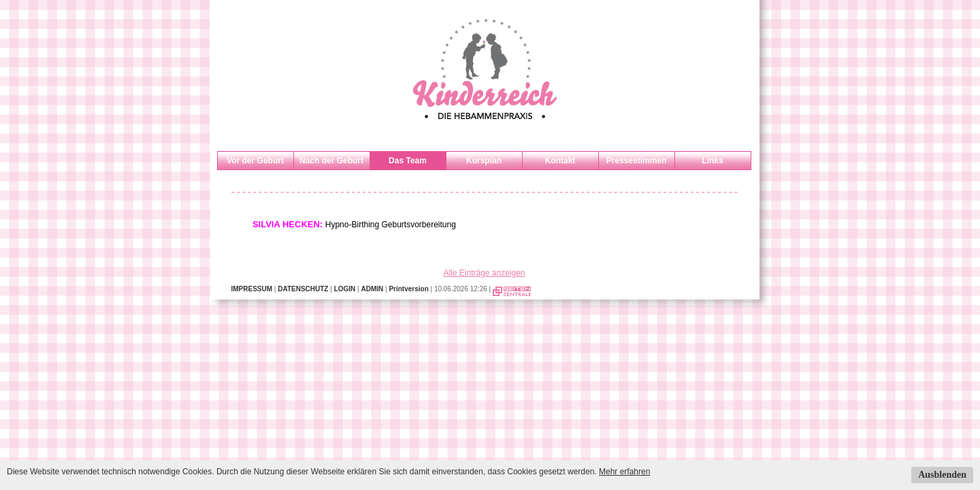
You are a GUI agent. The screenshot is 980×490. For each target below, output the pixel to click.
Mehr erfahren (624, 472)
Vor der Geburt (255, 161)
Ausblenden (942, 475)
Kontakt (560, 161)
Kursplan (484, 161)
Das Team (408, 161)
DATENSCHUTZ (303, 289)
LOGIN (345, 289)
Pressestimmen (637, 161)
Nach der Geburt (331, 161)
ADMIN (372, 289)
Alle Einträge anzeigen (484, 273)
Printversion (408, 289)
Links (712, 161)
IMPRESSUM (252, 289)
